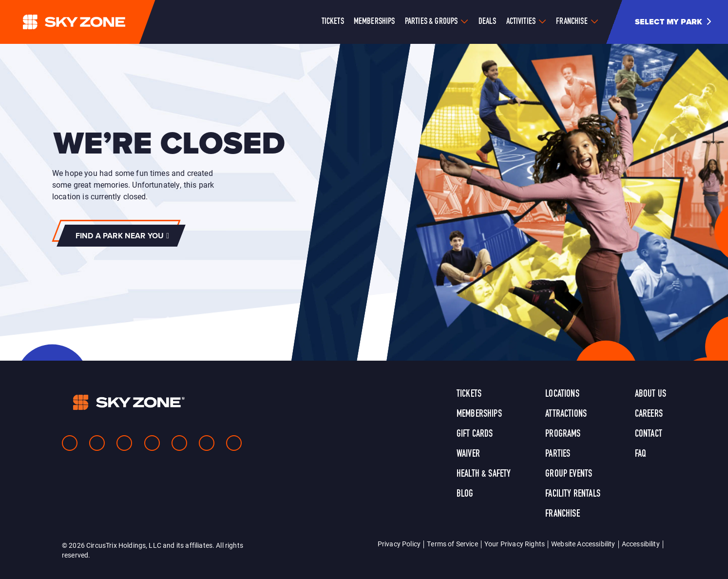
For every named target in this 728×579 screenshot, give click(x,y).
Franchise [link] (562, 514)
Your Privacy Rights (515, 544)
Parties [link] (558, 454)
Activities (521, 22)
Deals (488, 22)
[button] (677, 22)
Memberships (374, 22)
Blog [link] (465, 494)
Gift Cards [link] (475, 434)
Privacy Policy (399, 544)
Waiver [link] (468, 454)
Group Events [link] (569, 474)
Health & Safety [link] (484, 474)
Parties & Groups (431, 22)
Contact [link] (649, 434)
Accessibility (641, 544)
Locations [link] (562, 394)
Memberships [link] (479, 414)
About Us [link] (651, 394)
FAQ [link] (641, 454)
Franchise (572, 22)
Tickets (333, 22)
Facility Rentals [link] (573, 494)
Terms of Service (452, 544)
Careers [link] (649, 414)
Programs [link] (563, 434)
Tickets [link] (469, 394)
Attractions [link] (566, 414)
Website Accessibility (583, 544)
